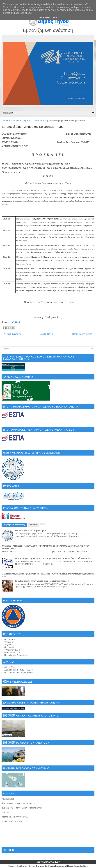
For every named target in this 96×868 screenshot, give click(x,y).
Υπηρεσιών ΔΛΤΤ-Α (13, 650)
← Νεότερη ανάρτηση (11, 334)
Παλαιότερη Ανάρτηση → (83, 334)
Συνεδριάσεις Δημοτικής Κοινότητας (26, 120)
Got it (56, 17)
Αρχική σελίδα (46, 334)
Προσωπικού (10, 639)
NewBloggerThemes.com (55, 866)
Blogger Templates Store (77, 866)
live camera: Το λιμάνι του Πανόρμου (18, 803)
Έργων (8, 645)
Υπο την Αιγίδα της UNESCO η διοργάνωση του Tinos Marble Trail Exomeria (53, 558)
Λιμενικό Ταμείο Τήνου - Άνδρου (18, 670)
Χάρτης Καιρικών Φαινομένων (15, 817)
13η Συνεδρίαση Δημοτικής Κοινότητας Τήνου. (33, 127)
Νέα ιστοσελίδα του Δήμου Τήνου (31, 530)
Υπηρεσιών (9, 642)
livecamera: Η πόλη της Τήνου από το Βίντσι (22, 808)
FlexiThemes (22, 866)
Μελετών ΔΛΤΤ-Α (12, 652)
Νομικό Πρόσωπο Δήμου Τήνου (18, 672)
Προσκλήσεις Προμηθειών (16, 655)
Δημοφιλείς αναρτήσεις (14, 525)
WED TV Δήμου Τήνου (12, 821)
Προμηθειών (10, 647)
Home (6, 120)
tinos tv (5, 812)
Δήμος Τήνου (10, 667)
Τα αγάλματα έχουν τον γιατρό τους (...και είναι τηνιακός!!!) (42, 581)
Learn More (44, 17)
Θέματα (34, 525)
